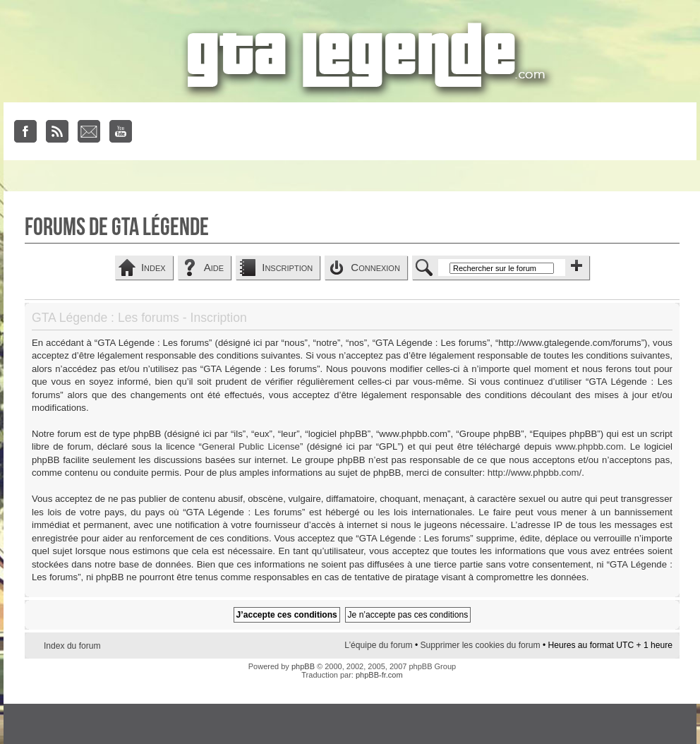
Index (153, 267)
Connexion (375, 267)
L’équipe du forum (378, 645)
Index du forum (72, 646)
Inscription (287, 267)
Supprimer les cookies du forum (480, 645)
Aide (214, 267)
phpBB (303, 666)
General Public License (251, 446)
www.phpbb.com (590, 446)
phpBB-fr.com (379, 675)
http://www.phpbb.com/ (535, 473)
